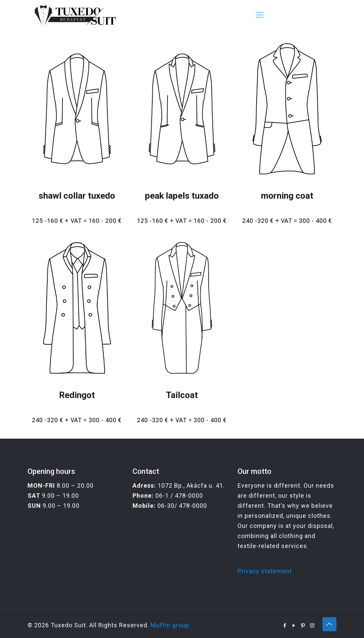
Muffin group (170, 625)
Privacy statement (265, 571)
